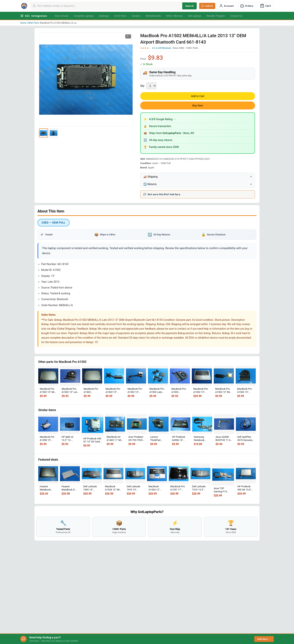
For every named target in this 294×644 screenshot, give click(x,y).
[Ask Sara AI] (207, 6)
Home (23, 23)
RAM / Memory (174, 16)
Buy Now (198, 105)
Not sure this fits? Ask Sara (162, 194)
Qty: (142, 86)
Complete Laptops (84, 16)
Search (189, 6)
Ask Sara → (264, 639)
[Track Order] (247, 6)
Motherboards (153, 16)
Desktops (104, 16)
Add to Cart (198, 96)
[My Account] (226, 6)
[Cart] (265, 6)
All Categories (34, 16)
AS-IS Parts (120, 16)
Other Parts (33, 23)
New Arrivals (62, 16)
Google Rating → (162, 119)
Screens (136, 16)
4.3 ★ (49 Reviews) (162, 48)
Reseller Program (216, 16)
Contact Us (236, 16)
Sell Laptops (195, 16)
